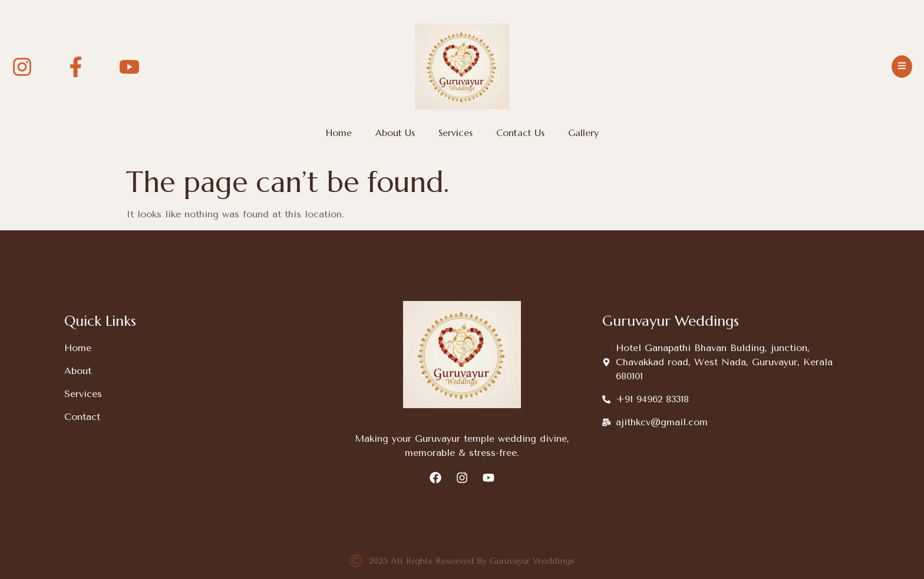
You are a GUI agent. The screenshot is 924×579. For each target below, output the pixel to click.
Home (339, 133)
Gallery (583, 133)
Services (456, 133)
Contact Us (520, 133)
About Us (395, 133)
